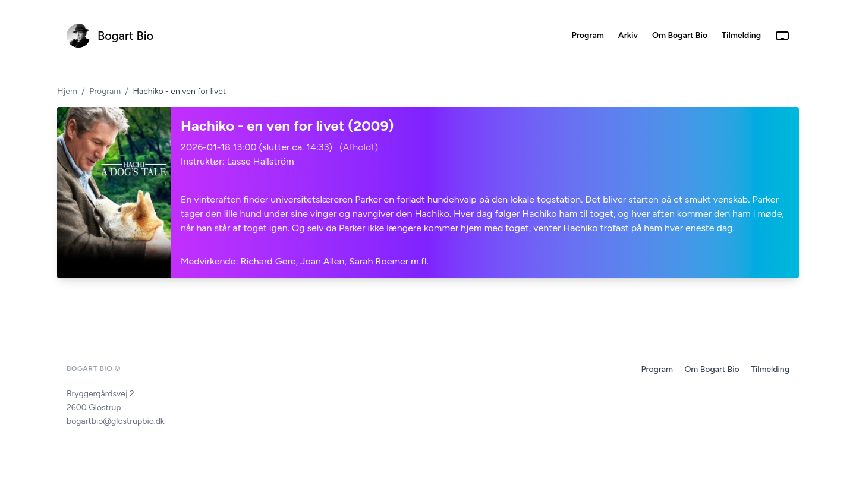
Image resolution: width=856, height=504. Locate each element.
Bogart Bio (125, 36)
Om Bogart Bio (713, 369)
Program (105, 91)
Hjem (67, 91)
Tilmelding (770, 369)
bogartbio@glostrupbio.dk (116, 421)
